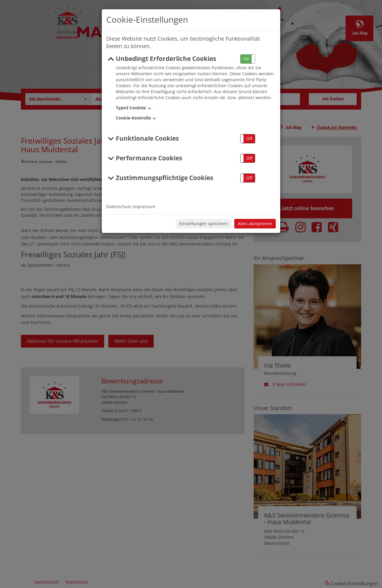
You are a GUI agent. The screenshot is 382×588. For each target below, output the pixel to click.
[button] (248, 59)
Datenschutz (119, 207)
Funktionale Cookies (143, 139)
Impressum (144, 207)
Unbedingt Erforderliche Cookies (161, 59)
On (247, 59)
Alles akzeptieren (255, 224)
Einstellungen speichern (204, 224)
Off (249, 138)
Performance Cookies (144, 158)
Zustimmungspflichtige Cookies (160, 178)
